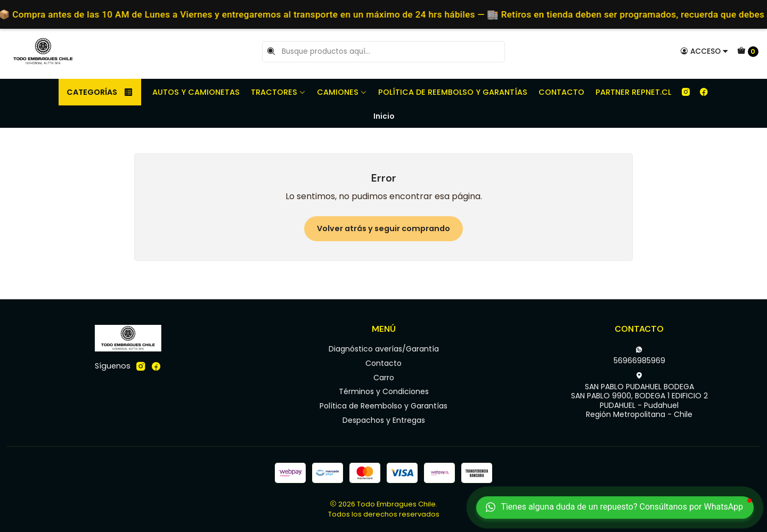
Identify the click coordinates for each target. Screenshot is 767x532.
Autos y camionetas (196, 92)
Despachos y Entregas (384, 420)
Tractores (278, 92)
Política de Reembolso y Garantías (453, 92)
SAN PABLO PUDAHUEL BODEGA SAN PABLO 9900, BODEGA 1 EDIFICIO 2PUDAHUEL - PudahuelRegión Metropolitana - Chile (639, 396)
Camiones (342, 92)
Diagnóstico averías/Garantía (384, 349)
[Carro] (748, 52)
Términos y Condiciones (384, 391)
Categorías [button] (100, 92)
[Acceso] (704, 51)
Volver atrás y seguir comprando (383, 228)
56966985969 (639, 356)
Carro (384, 378)
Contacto (561, 92)
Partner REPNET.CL (633, 92)
